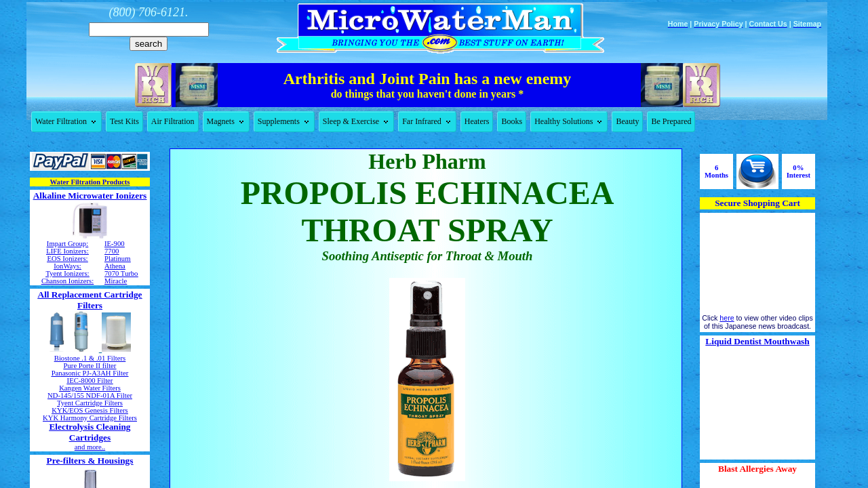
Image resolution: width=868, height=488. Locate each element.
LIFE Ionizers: (67, 251)
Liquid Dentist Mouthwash (757, 341)
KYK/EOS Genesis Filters (90, 410)
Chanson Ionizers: (67, 281)
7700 (112, 251)
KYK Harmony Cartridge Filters (90, 418)
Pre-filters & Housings (90, 461)
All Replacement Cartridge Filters (90, 300)
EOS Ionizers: (67, 259)
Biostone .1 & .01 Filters (90, 358)
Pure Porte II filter (90, 366)
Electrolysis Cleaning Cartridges (90, 432)
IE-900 (115, 244)
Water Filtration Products (90, 182)
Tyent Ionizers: (67, 273)
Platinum (117, 259)
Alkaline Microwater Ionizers (90, 196)
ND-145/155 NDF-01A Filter (90, 395)
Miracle (116, 281)
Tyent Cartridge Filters (90, 403)
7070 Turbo (121, 273)
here (727, 318)
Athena (115, 266)
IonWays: (67, 266)
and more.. (90, 447)
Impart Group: (67, 244)
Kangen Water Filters (90, 388)
